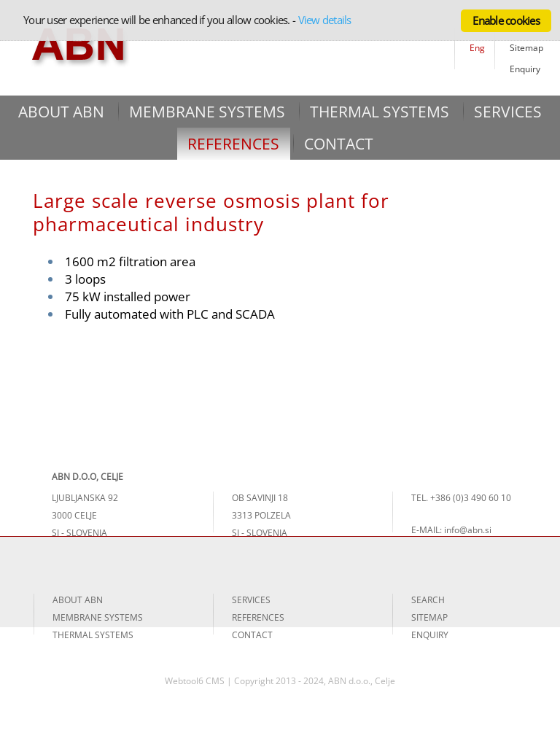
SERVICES (508, 112)
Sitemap (526, 48)
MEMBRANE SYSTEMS (207, 112)
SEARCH (428, 600)
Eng (477, 48)
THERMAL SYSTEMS (380, 112)
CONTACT (339, 144)
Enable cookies (506, 20)
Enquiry (525, 69)
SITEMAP (429, 617)
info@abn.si (468, 530)
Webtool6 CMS (195, 681)
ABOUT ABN (61, 112)
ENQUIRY (430, 635)
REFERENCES (233, 144)
